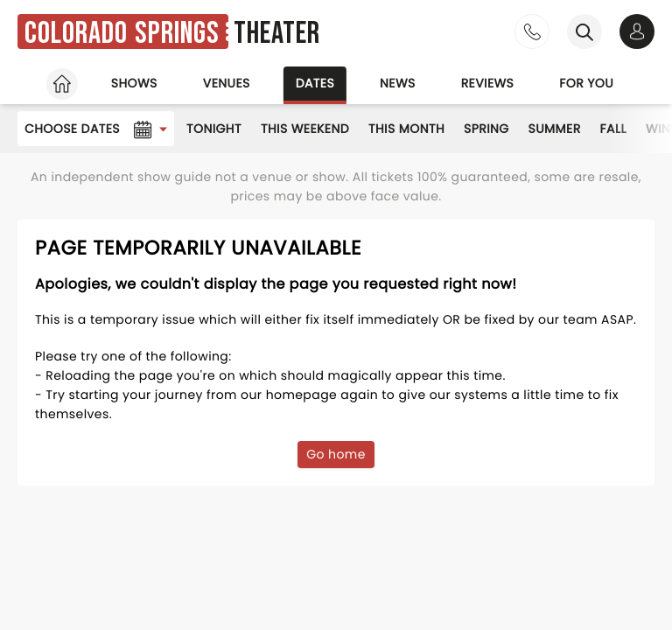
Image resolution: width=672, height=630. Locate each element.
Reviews (488, 83)
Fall (613, 129)
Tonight (214, 129)
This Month (406, 129)
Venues (227, 83)
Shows (134, 83)
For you (586, 83)
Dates (315, 83)
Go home (336, 454)
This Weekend (305, 129)
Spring (486, 129)
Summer (555, 129)
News (398, 83)
